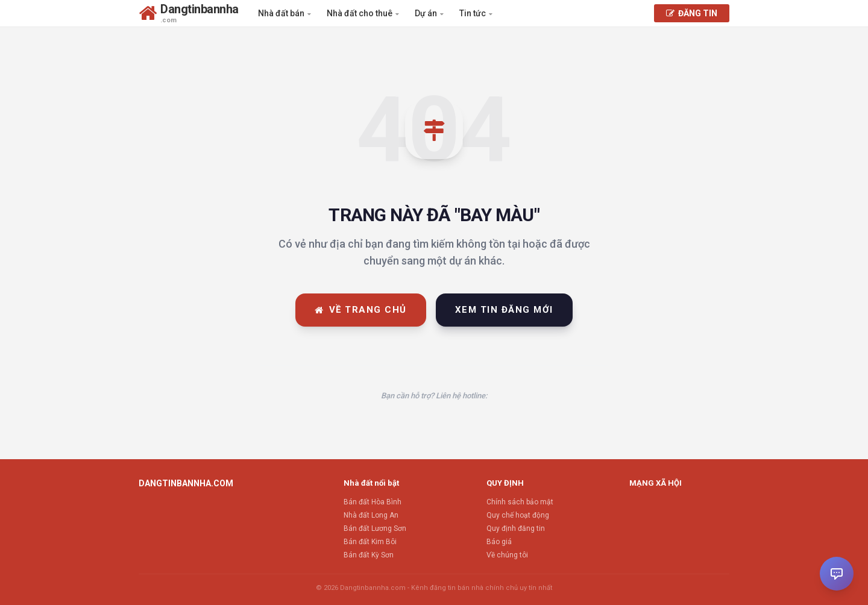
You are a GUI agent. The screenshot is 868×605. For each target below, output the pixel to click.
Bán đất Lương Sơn (375, 528)
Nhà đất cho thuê (363, 13)
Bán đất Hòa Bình (373, 502)
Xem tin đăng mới (504, 310)
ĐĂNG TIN (692, 13)
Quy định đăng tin (516, 528)
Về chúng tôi (507, 555)
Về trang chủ (361, 310)
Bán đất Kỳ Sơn (369, 555)
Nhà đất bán (285, 13)
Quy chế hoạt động (518, 515)
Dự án (429, 13)
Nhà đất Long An (371, 515)
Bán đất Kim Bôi (370, 542)
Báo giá (499, 542)
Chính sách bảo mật (520, 502)
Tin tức (476, 13)
